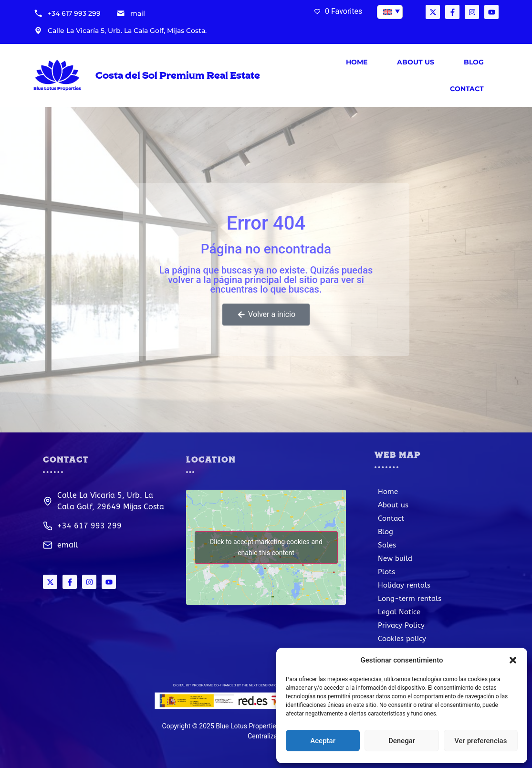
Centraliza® (265, 736)
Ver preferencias (480, 741)
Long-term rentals (410, 599)
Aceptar (323, 741)
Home (357, 62)
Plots (386, 572)
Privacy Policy (401, 625)
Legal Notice (399, 612)
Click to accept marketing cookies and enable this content (266, 547)
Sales (387, 545)
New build (395, 558)
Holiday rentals (404, 585)
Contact (467, 89)
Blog (474, 62)
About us (416, 62)
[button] (513, 660)
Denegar (402, 741)
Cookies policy (402, 639)
